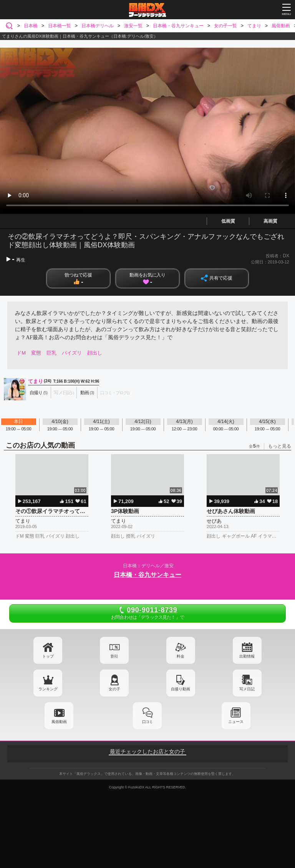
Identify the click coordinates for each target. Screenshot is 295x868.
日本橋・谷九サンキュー (147, 575)
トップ (48, 656)
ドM (21, 353)
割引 (114, 656)
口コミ (147, 722)
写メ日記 (247, 689)
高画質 (270, 221)
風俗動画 (59, 722)
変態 (36, 353)
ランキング (48, 689)
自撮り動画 (181, 689)
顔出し (95, 353)
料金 (181, 656)
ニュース (236, 722)
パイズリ (72, 353)
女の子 (114, 689)
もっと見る (280, 446)
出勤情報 (247, 656)
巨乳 (51, 353)
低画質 (228, 221)
